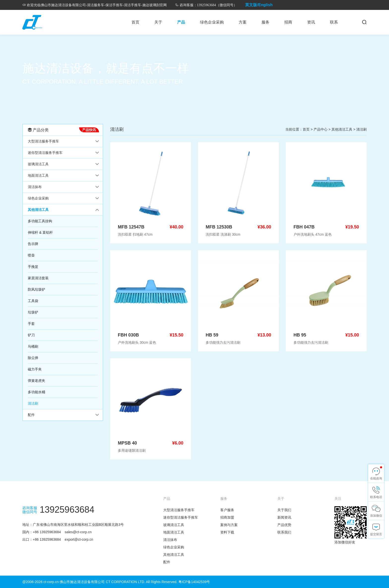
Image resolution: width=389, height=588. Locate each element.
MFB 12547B (131, 227)
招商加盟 (227, 517)
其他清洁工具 (38, 210)
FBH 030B (128, 335)
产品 (181, 22)
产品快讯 (89, 130)
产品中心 (321, 129)
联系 (334, 22)
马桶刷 (33, 346)
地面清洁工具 (38, 175)
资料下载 (227, 532)
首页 (135, 22)
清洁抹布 (35, 187)
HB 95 (300, 335)
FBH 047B (304, 227)
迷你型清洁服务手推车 (45, 153)
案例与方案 (229, 525)
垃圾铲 (33, 312)
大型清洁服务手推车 (43, 141)
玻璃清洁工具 (38, 164)
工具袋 (33, 301)
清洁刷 (33, 403)
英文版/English (259, 5)
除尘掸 (33, 358)
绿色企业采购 (212, 22)
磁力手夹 (35, 369)
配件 (31, 415)
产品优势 (284, 525)
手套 (31, 324)
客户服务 (227, 510)
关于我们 (284, 510)
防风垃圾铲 (36, 289)
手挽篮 (33, 267)
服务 (265, 22)
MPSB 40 (127, 443)
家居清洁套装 (38, 278)
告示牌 (33, 244)
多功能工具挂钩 (40, 221)
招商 (288, 22)
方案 (243, 22)
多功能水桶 (36, 392)
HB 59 (212, 335)
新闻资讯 (284, 517)
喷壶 (31, 255)
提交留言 (376, 534)
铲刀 (31, 335)
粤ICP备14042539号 (194, 582)
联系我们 (284, 532)
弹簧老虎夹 (36, 381)
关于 (158, 22)
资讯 (311, 22)
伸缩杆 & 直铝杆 (40, 232)
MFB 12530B (219, 227)
